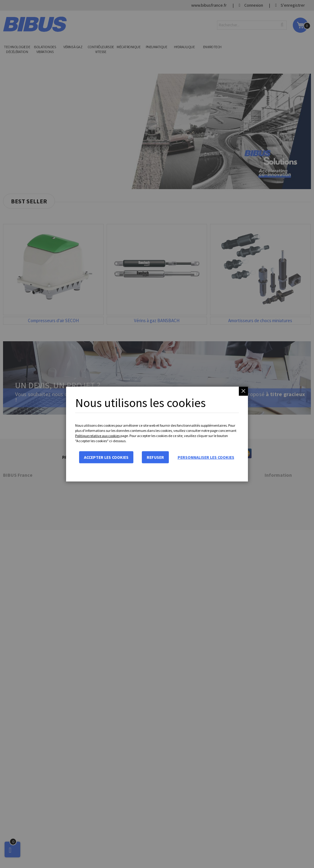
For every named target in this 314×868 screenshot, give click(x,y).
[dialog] (157, 434)
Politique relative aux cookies (97, 436)
